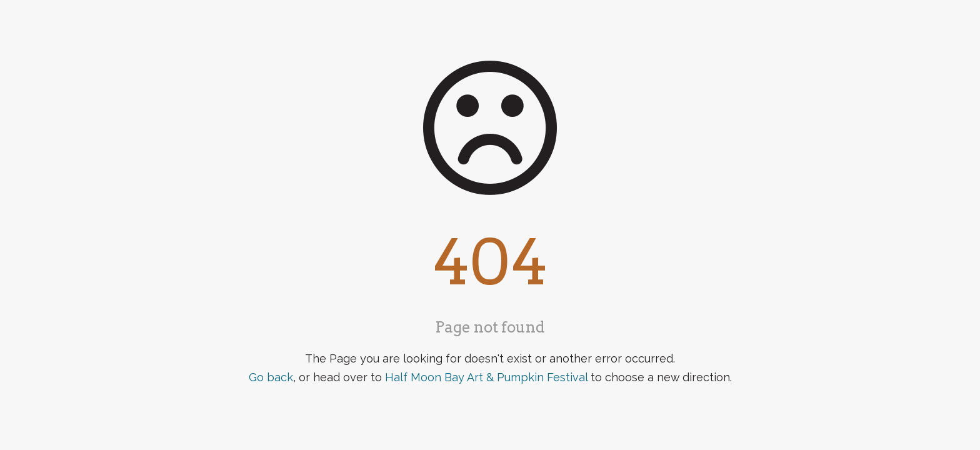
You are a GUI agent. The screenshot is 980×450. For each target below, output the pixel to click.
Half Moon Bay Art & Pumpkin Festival (486, 377)
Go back (271, 377)
